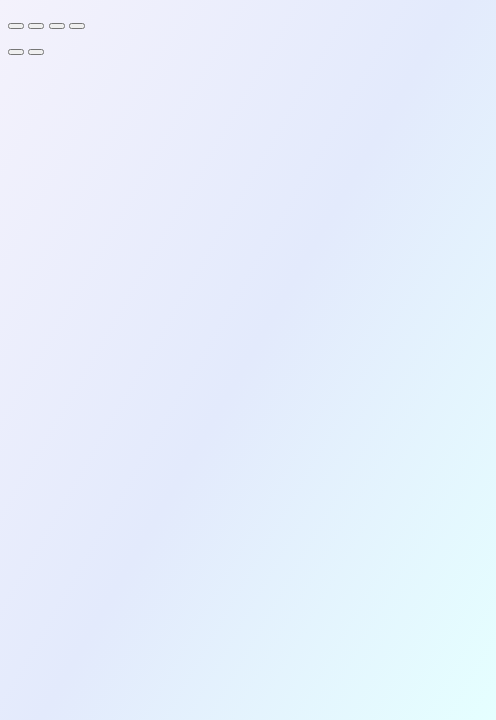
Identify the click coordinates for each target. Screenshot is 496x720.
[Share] (57, 26)
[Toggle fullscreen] (36, 26)
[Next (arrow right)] (36, 52)
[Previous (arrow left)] (16, 52)
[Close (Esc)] (77, 26)
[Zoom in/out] (16, 26)
